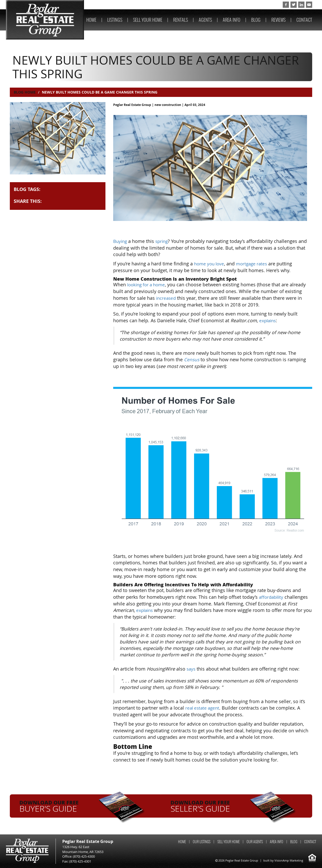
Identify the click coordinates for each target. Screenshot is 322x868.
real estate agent (203, 708)
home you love (210, 264)
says (191, 669)
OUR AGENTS (255, 842)
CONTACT (304, 20)
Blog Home (25, 92)
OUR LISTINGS (202, 842)
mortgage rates (255, 264)
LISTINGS (115, 20)
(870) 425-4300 (264, 5)
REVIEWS (278, 20)
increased (167, 298)
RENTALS (181, 20)
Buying (121, 241)
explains (268, 320)
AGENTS (205, 20)
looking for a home (148, 285)
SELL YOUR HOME (148, 20)
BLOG (256, 20)
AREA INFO (232, 20)
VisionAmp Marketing (289, 860)
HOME (91, 20)
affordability (272, 597)
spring (163, 241)
